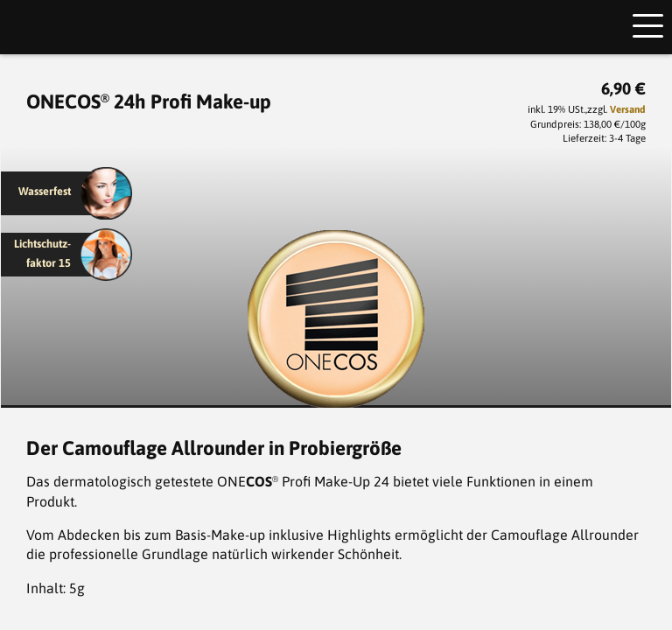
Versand (628, 109)
